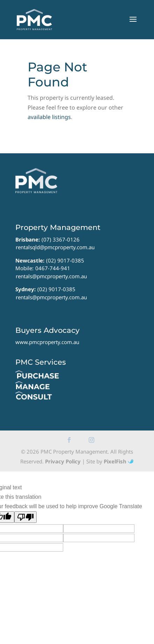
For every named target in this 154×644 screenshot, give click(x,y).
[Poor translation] (25, 517)
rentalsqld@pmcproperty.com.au (55, 247)
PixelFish (119, 461)
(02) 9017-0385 (65, 260)
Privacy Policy (63, 461)
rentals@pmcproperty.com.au (51, 276)
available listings (49, 117)
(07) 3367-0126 (61, 239)
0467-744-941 (53, 268)
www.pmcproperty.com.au (47, 342)
